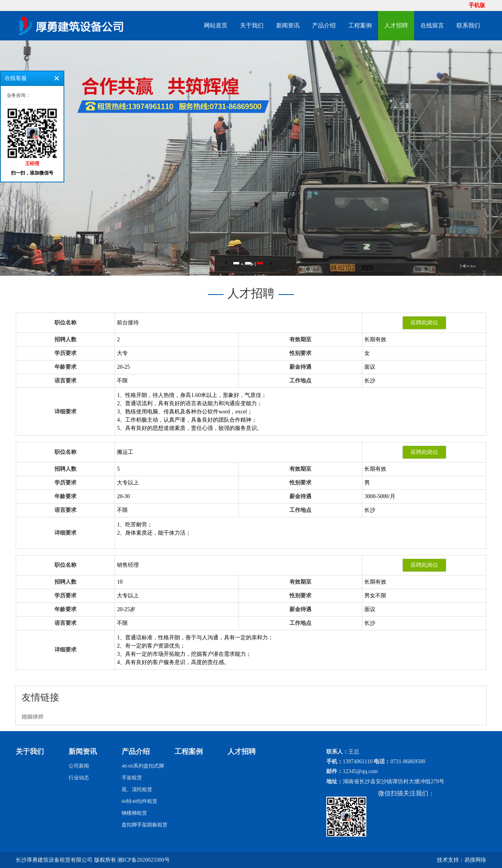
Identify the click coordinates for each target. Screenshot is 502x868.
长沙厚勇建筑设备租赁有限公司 (54, 860)
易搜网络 (475, 860)
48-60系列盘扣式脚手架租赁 (143, 772)
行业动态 (79, 778)
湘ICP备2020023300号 (144, 860)
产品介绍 (324, 25)
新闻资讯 (288, 25)
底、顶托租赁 (137, 789)
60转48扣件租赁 (139, 801)
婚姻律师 (33, 717)
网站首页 (216, 25)
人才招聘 (396, 25)
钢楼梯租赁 (134, 813)
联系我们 (468, 25)
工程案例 (360, 25)
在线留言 (432, 25)
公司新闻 (79, 766)
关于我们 (252, 25)
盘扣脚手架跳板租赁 (145, 825)
